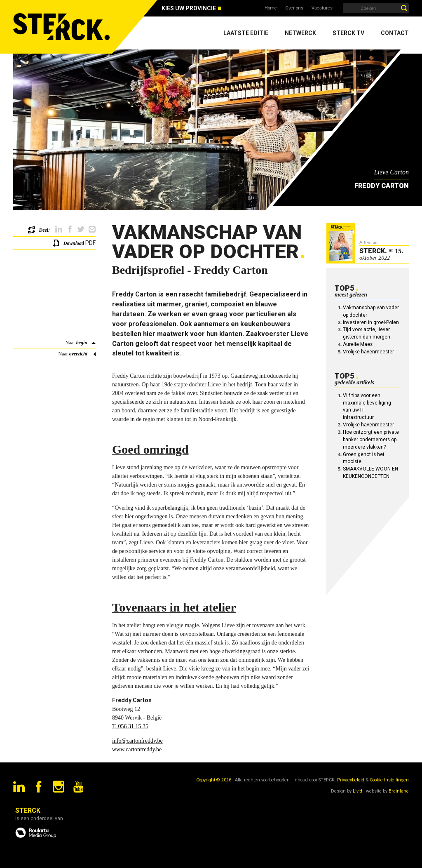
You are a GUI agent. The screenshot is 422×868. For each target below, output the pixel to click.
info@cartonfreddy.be (137, 741)
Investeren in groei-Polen (371, 322)
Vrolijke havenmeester (368, 352)
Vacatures (322, 8)
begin (82, 343)
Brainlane (399, 791)
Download (74, 243)
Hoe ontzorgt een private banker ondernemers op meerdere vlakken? (371, 440)
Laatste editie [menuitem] (246, 33)
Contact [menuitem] (395, 33)
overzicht (78, 354)
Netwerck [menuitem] (300, 33)
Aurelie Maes (358, 344)
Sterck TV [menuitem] (348, 33)
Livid (358, 791)
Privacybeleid (351, 780)
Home (271, 8)
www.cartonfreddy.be (137, 749)
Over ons (294, 8)
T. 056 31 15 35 (130, 726)
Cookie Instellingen (389, 780)
